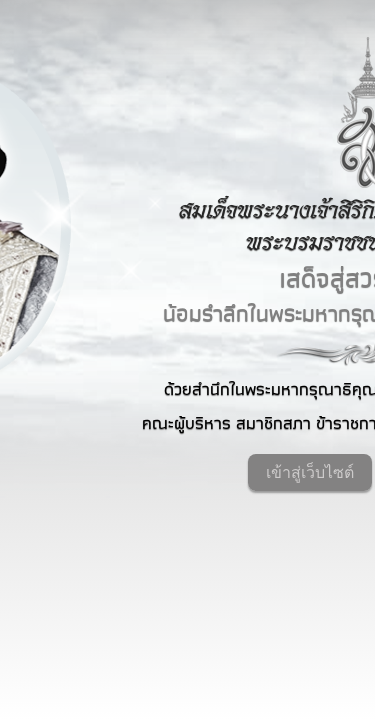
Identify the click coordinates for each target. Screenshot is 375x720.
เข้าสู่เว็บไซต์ (310, 472)
